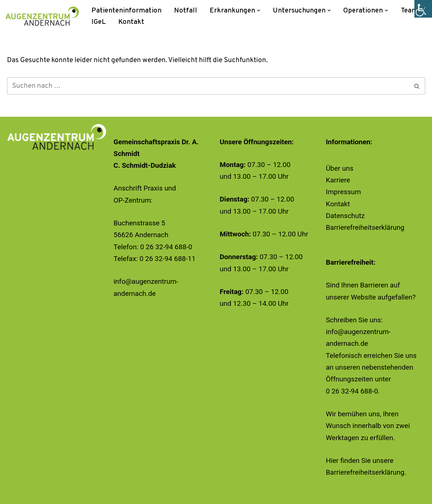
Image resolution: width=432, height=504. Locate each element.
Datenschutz (345, 216)
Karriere (338, 180)
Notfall (186, 11)
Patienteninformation (126, 11)
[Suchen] (208, 86)
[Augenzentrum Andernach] (42, 16)
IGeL (99, 22)
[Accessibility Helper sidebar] (423, 9)
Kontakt (131, 22)
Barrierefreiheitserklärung (365, 227)
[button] (259, 11)
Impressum (344, 192)
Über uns (340, 168)
